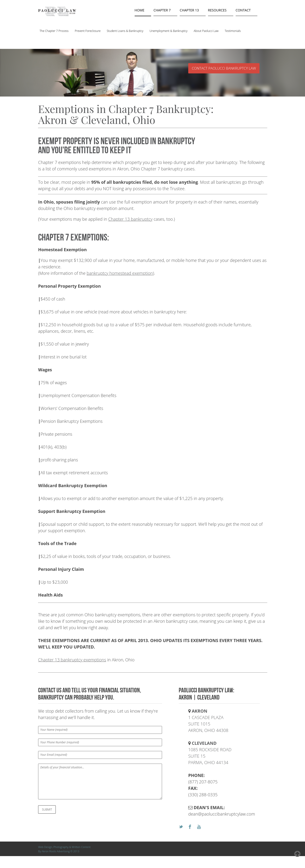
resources (217, 10)
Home (140, 10)
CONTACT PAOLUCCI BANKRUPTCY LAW (224, 68)
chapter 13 (189, 10)
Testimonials (233, 31)
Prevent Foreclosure (88, 31)
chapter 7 (162, 10)
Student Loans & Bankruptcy (125, 31)
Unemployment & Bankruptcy (169, 31)
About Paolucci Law (206, 31)
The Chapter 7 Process (54, 31)
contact (243, 10)
